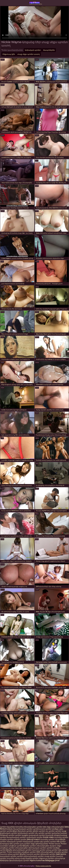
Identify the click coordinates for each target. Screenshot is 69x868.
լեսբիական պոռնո (9, 833)
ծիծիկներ (5, 860)
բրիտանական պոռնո (34, 856)
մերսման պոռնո (25, 831)
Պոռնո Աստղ (54, 844)
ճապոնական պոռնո (23, 829)
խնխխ (10, 829)
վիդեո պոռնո (39, 831)
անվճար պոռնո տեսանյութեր (14, 848)
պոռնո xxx (41, 827)
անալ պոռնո (52, 850)
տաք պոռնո (50, 856)
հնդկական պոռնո (31, 842)
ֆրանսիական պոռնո (20, 860)
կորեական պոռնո (26, 833)
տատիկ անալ (13, 858)
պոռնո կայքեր (22, 835)
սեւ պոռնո (40, 833)
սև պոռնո (50, 831)
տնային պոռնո (61, 852)
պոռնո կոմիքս (52, 829)
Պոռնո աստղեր (14, 852)
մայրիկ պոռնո (7, 839)
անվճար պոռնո (29, 852)
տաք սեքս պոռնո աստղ (29, 54)
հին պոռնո (14, 844)
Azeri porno (61, 854)
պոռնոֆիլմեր (6, 850)
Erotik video (49, 837)
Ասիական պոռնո (33, 50)
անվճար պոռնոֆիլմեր (19, 846)
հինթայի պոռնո (7, 835)
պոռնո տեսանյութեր (39, 846)
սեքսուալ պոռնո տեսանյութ (52, 858)
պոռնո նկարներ (8, 827)
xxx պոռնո (63, 850)
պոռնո (3, 852)
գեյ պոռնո (45, 842)
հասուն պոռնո (39, 850)
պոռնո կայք (61, 831)
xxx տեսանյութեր (35, 3)
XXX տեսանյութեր (45, 852)
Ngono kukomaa (37, 860)
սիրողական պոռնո (37, 848)
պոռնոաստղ (39, 829)
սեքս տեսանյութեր (55, 827)
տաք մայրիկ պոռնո (30, 858)
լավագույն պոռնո (37, 835)
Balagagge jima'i (52, 860)
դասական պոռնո (8, 856)
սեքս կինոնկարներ (39, 844)
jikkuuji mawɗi (33, 839)
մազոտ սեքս (55, 846)
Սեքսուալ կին (9, 54)
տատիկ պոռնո (61, 837)
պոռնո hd (55, 842)
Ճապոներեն (49, 50)
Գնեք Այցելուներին (43, 866)
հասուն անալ (6, 854)
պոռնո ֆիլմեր (20, 854)
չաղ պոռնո (25, 844)
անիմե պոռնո (20, 839)
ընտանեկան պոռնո (22, 850)
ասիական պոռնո (34, 837)
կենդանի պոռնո (48, 854)
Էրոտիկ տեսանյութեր (26, 827)
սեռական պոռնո (14, 842)
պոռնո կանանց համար (56, 833)
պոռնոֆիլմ (12, 831)
